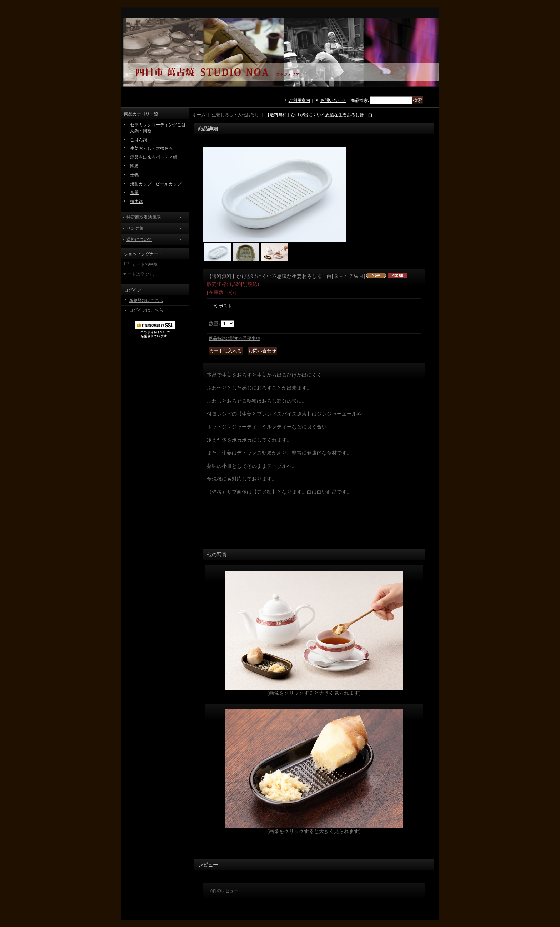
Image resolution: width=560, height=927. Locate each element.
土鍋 (134, 175)
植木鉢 (136, 202)
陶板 (134, 166)
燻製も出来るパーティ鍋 (154, 157)
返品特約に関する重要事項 (234, 338)
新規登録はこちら (146, 301)
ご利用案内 (299, 100)
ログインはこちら (146, 310)
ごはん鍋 (139, 140)
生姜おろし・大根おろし (154, 148)
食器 (134, 193)
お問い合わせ (333, 100)
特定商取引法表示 (144, 217)
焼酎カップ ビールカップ (156, 184)
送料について (139, 239)
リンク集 (135, 228)
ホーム (199, 115)
